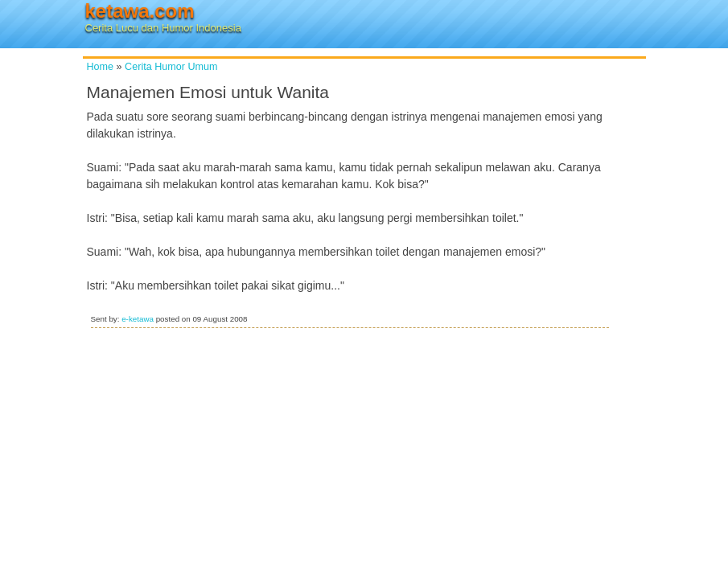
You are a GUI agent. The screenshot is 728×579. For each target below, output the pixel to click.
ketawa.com (140, 11)
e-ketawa (138, 319)
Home (101, 67)
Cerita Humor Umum (171, 67)
